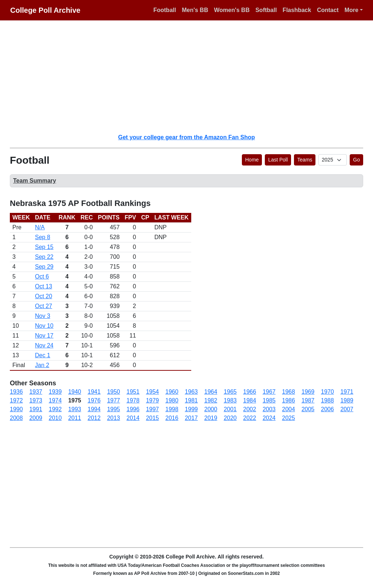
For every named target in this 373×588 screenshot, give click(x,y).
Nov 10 (44, 326)
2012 (94, 418)
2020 (230, 418)
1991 (36, 409)
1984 (250, 400)
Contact (328, 10)
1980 (172, 400)
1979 (153, 400)
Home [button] (252, 160)
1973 (36, 400)
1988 (327, 400)
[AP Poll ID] (333, 160)
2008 (16, 418)
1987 (308, 400)
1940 (75, 392)
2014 (133, 418)
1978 (133, 400)
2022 (250, 418)
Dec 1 (43, 355)
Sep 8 (43, 237)
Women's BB (232, 10)
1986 (288, 400)
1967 (269, 392)
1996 (133, 409)
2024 (269, 418)
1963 (191, 392)
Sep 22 (44, 257)
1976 (94, 400)
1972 (16, 400)
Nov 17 (44, 336)
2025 (288, 418)
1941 (94, 392)
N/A (40, 227)
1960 (172, 392)
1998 (172, 409)
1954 (153, 392)
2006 (327, 409)
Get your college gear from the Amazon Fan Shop (186, 137)
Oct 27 (44, 306)
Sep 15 (44, 247)
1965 (230, 392)
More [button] (352, 10)
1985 (269, 400)
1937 (36, 392)
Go (356, 160)
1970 (327, 392)
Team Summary (35, 181)
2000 (211, 409)
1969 (308, 392)
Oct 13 (44, 286)
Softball (266, 10)
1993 (75, 409)
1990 (16, 409)
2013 (114, 418)
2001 (230, 409)
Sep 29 (44, 267)
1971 (347, 392)
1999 (191, 409)
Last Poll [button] (278, 160)
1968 (288, 392)
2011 (75, 418)
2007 (347, 409)
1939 (55, 392)
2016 (172, 418)
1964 (211, 392)
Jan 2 (42, 365)
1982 (211, 400)
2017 (191, 418)
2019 (211, 418)
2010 (55, 418)
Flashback (297, 10)
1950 (114, 392)
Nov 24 (44, 345)
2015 (153, 418)
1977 (114, 400)
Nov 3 (43, 316)
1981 (191, 400)
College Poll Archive (45, 10)
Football (165, 10)
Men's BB (195, 10)
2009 (36, 418)
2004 (288, 409)
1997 (153, 409)
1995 (114, 409)
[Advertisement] (191, 77)
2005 (308, 409)
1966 (250, 392)
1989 (347, 400)
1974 (55, 400)
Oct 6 (42, 277)
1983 (230, 400)
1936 (16, 392)
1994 (94, 409)
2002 (250, 409)
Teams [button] (305, 160)
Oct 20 (44, 296)
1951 (133, 392)
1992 (55, 409)
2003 (269, 409)
